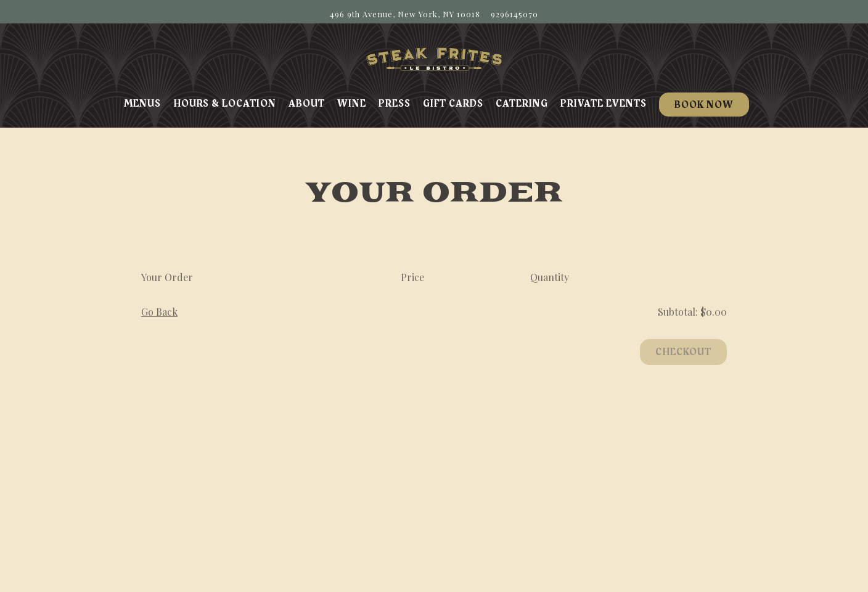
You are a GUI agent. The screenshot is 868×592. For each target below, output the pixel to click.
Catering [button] (522, 104)
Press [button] (395, 104)
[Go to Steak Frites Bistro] (405, 14)
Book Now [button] (704, 105)
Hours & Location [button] (225, 104)
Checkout (683, 354)
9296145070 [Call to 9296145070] (514, 14)
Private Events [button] (604, 104)
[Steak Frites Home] (434, 58)
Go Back (159, 314)
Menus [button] (142, 104)
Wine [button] (352, 104)
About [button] (307, 104)
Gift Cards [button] (453, 104)
